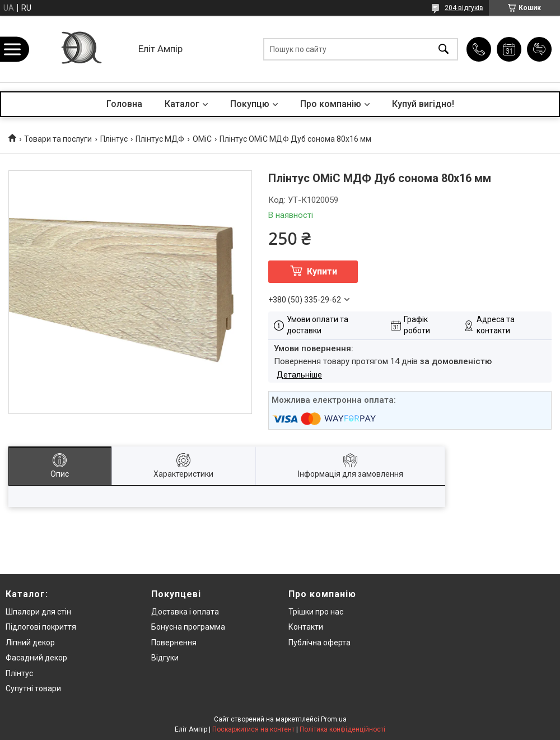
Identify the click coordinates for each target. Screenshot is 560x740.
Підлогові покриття (41, 627)
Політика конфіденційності (342, 729)
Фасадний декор (36, 658)
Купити (322, 271)
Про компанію (331, 104)
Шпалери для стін (38, 612)
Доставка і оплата (185, 612)
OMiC (202, 139)
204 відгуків (464, 8)
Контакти (306, 627)
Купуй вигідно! (423, 104)
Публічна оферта (319, 643)
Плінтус (114, 139)
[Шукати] (444, 49)
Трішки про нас (316, 612)
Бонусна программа (188, 627)
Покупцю (250, 104)
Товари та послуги (58, 139)
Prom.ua (334, 719)
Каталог (182, 104)
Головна (124, 104)
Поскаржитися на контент (253, 729)
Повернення (174, 643)
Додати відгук (539, 49)
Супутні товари (33, 688)
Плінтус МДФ (160, 139)
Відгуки (165, 658)
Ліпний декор (30, 643)
